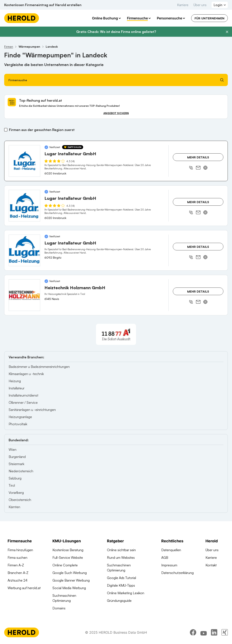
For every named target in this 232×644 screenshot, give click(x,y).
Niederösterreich (21, 471)
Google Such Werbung (70, 573)
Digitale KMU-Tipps (121, 585)
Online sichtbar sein (121, 550)
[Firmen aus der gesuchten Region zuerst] (6, 130)
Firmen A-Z (16, 565)
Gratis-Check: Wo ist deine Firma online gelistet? (116, 32)
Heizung (15, 381)
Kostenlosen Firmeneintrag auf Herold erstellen (43, 5)
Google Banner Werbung (71, 580)
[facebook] (193, 632)
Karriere (183, 5)
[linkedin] (214, 632)
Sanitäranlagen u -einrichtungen (32, 410)
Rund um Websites (121, 558)
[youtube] (204, 632)
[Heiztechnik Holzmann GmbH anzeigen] (24, 295)
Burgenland (17, 457)
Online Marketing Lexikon (126, 593)
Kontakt (211, 565)
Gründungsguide (119, 601)
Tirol (12, 485)
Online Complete (65, 565)
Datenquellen (171, 550)
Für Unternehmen (209, 18)
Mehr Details (198, 157)
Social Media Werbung (69, 588)
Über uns (200, 5)
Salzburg (15, 478)
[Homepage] (22, 18)
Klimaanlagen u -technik (26, 374)
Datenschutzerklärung (177, 573)
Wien (13, 450)
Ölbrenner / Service (23, 402)
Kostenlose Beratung (68, 550)
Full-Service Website (68, 558)
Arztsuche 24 (17, 580)
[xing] (225, 632)
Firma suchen (17, 558)
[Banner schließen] (227, 32)
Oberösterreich (20, 500)
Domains (59, 608)
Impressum (169, 565)
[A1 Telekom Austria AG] (116, 334)
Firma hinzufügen (20, 550)
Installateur (17, 388)
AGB (165, 558)
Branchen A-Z (18, 573)
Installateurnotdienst (23, 395)
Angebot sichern (116, 113)
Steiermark (16, 464)
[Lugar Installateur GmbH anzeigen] (24, 161)
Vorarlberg (16, 493)
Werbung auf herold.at (24, 588)
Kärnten (14, 507)
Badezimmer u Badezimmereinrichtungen (39, 367)
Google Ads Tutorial (121, 578)
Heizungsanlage (20, 417)
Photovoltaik (18, 424)
